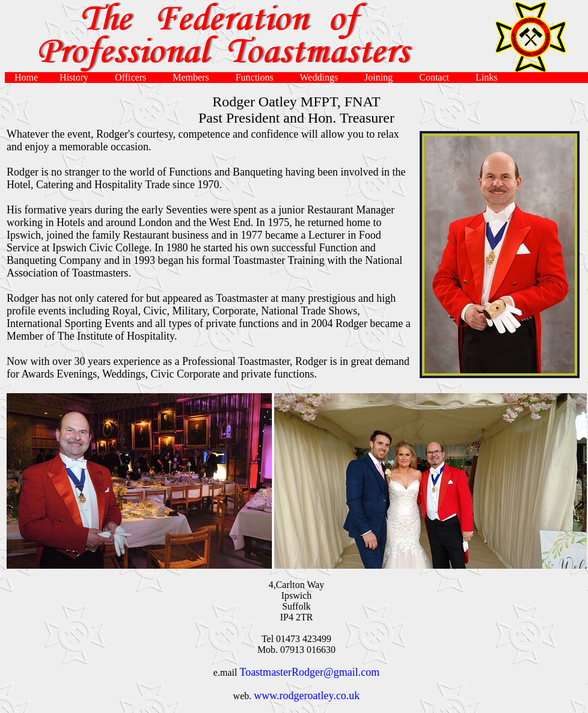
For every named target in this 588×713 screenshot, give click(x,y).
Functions (258, 77)
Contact (438, 77)
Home (27, 77)
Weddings (323, 77)
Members (194, 77)
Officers (134, 77)
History (78, 77)
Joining (382, 77)
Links (489, 77)
